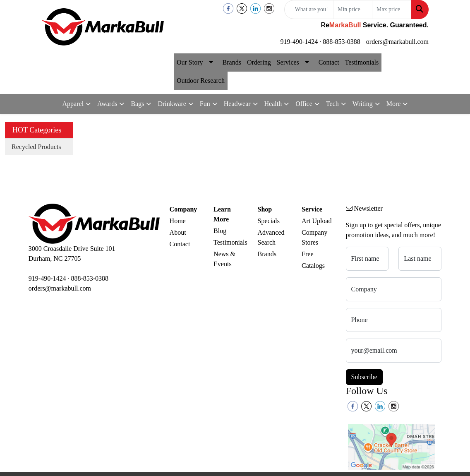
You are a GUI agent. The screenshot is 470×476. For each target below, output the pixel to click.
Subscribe (364, 377)
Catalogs (313, 266)
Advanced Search (271, 237)
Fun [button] (205, 104)
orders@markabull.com (397, 42)
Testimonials (362, 62)
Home (178, 221)
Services (288, 62)
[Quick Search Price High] (392, 10)
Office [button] (304, 104)
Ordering (259, 62)
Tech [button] (332, 104)
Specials (269, 221)
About (178, 232)
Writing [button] (363, 104)
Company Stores (314, 237)
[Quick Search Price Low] (353, 10)
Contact (329, 62)
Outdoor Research (201, 81)
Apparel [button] (73, 104)
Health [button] (273, 104)
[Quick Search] (309, 10)
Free (307, 254)
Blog (220, 231)
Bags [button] (137, 104)
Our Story (190, 62)
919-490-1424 (299, 42)
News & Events (224, 259)
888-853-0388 (342, 42)
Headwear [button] (237, 104)
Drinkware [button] (172, 104)
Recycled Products (36, 147)
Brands (232, 62)
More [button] (394, 104)
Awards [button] (107, 104)
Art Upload (317, 221)
